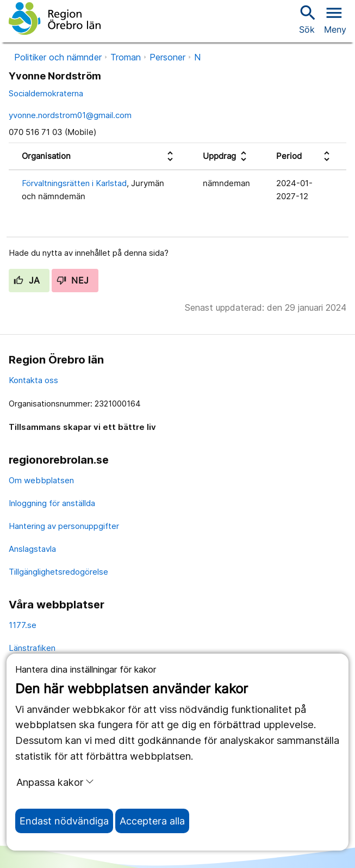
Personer (167, 57)
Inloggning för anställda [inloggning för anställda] (52, 503)
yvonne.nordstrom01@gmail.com (70, 115)
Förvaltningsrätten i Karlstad (74, 183)
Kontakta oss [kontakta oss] (33, 380)
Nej (73, 280)
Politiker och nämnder (58, 57)
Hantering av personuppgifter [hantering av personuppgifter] (64, 526)
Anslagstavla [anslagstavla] (32, 549)
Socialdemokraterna (46, 93)
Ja (27, 280)
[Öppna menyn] (335, 19)
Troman (126, 57)
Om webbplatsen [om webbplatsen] (41, 480)
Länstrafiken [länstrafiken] (32, 648)
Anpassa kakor (55, 782)
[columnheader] (99, 157)
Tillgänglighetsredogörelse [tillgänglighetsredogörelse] (58, 572)
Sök (307, 19)
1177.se (23, 625)
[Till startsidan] (55, 19)
